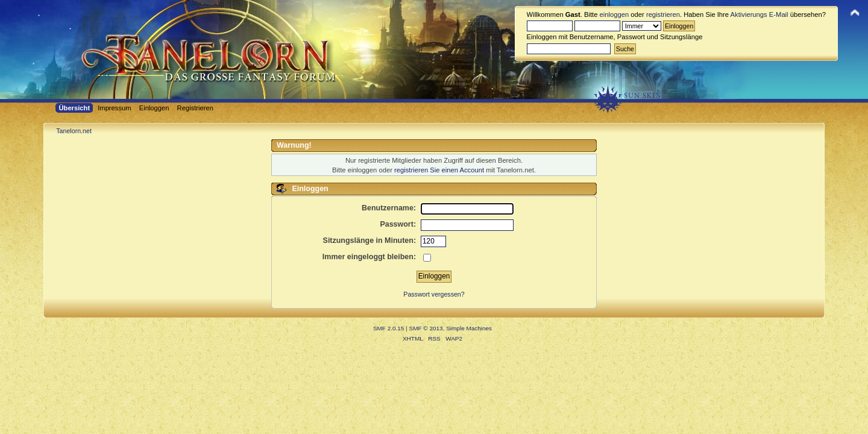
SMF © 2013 (426, 328)
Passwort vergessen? (434, 294)
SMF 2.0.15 (389, 328)
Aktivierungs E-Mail (759, 14)
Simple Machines (469, 328)
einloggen (615, 14)
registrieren (663, 14)
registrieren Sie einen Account (439, 170)
